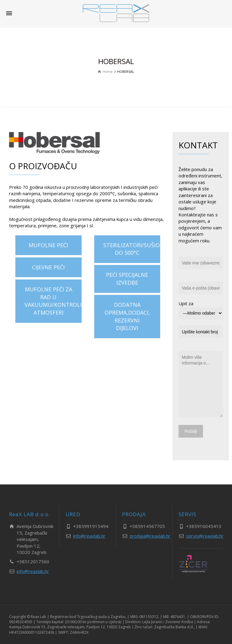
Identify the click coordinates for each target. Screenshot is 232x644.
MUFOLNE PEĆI (48, 245)
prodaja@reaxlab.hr (150, 536)
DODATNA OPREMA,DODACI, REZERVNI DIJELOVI (127, 316)
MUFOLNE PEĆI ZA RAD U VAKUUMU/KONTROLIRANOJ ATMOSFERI (53, 301)
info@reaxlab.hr (33, 571)
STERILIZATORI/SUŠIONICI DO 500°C (132, 249)
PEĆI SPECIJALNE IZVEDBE (127, 279)
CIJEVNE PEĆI (48, 267)
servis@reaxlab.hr (205, 536)
